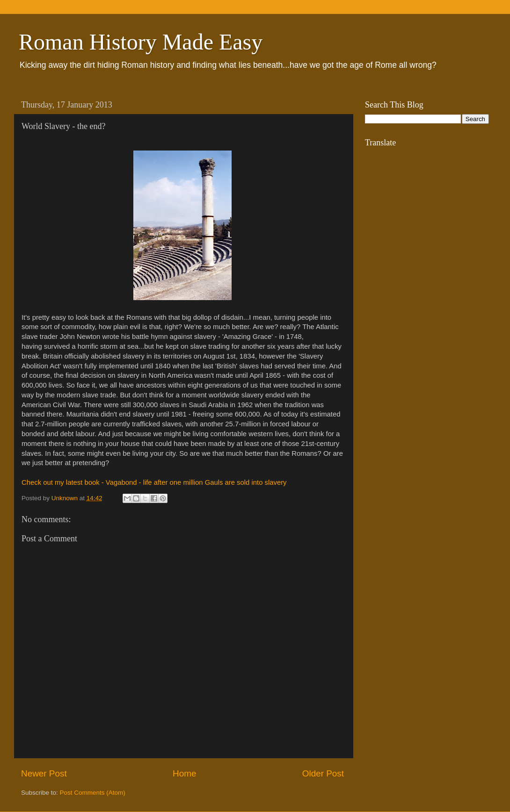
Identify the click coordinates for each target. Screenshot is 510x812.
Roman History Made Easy (141, 42)
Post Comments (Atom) (93, 793)
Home (184, 773)
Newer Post (44, 773)
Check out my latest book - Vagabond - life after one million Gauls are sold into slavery (154, 482)
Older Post (323, 773)
